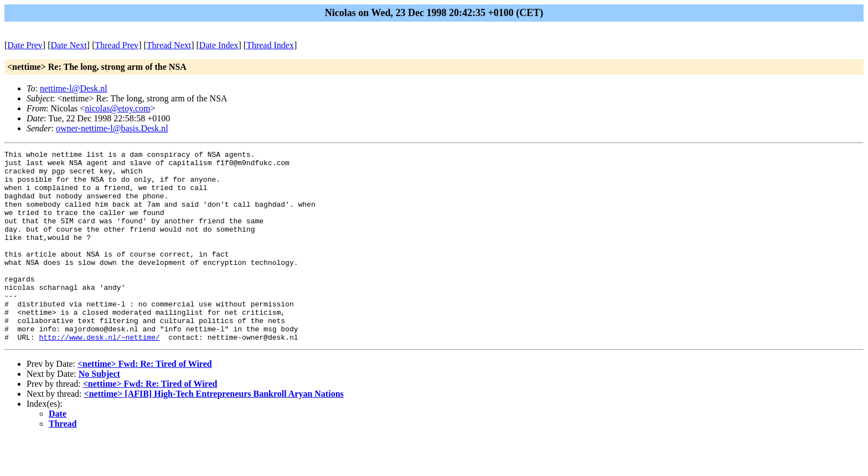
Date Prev (25, 45)
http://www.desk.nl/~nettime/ (99, 375)
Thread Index (270, 45)
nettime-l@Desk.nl (74, 88)
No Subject (99, 412)
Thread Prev (117, 45)
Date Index (219, 45)
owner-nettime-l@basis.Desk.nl (112, 128)
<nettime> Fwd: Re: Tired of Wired (145, 402)
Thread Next (169, 45)
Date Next (69, 45)
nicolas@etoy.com (117, 108)
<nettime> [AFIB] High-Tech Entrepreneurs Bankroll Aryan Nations (214, 432)
